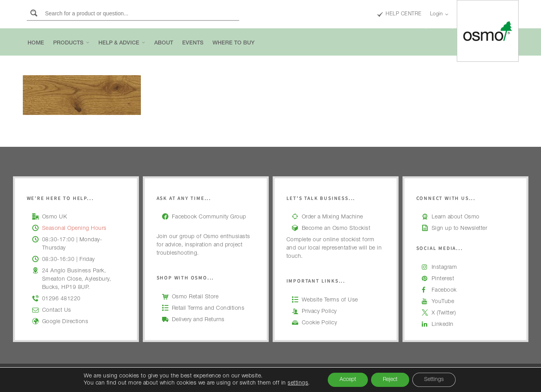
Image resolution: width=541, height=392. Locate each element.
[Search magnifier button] (34, 13)
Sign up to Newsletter (460, 229)
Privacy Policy (319, 312)
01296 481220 (61, 299)
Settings (434, 380)
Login (439, 15)
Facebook (444, 290)
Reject (390, 380)
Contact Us (57, 311)
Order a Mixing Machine (332, 217)
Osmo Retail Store (195, 297)
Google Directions (65, 322)
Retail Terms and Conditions (208, 309)
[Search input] (141, 13)
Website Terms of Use (330, 300)
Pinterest (443, 279)
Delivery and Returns (198, 320)
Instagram (444, 268)
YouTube (443, 302)
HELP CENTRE (400, 15)
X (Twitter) (444, 313)
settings (298, 383)
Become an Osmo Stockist (336, 229)
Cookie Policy (319, 323)
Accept (348, 380)
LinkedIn (443, 325)
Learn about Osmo (456, 217)
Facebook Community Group (209, 217)
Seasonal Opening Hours (74, 229)
